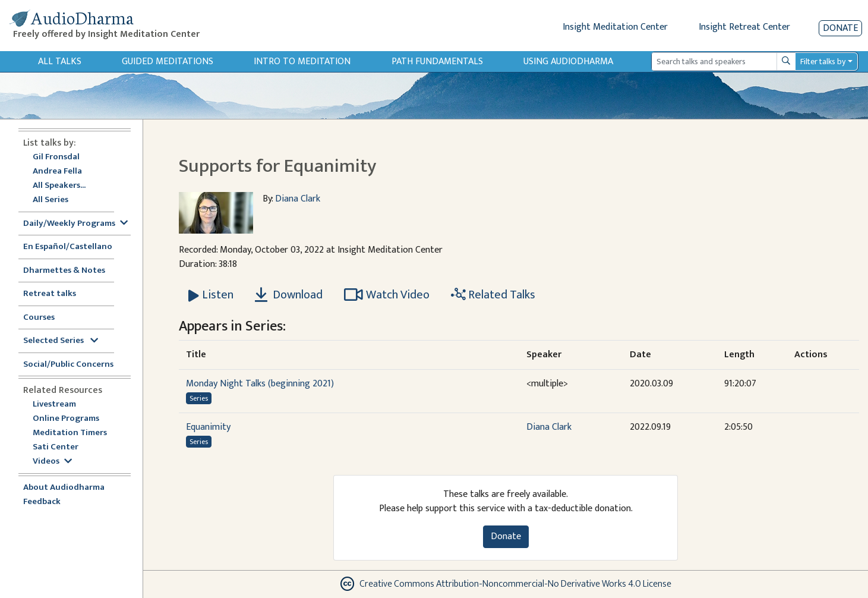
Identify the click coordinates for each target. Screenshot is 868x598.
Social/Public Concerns (68, 365)
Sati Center (56, 447)
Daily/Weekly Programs (75, 224)
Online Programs (66, 419)
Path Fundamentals (437, 62)
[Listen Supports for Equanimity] (211, 295)
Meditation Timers (70, 433)
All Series (50, 200)
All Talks (60, 62)
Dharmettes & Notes (64, 271)
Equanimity (208, 427)
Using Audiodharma (568, 62)
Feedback (42, 502)
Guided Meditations (168, 62)
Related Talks (493, 295)
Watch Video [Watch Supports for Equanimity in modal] (387, 295)
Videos (52, 462)
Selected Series (61, 341)
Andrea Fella (57, 171)
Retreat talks (50, 294)
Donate (840, 28)
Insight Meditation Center (615, 27)
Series (199, 398)
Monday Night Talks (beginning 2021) (260, 384)
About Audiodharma (64, 488)
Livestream (54, 405)
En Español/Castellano (68, 247)
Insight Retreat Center (744, 27)
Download (289, 295)
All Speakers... (59, 186)
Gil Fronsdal (56, 157)
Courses (39, 318)
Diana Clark (298, 199)
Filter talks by (823, 62)
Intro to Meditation (302, 62)
